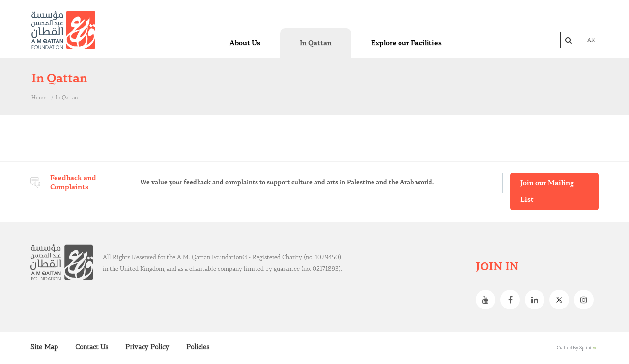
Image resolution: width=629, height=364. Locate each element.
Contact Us (92, 347)
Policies (198, 347)
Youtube (488, 300)
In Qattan (67, 98)
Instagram (586, 300)
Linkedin (537, 300)
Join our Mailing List (547, 192)
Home (39, 98)
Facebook (513, 300)
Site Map (44, 347)
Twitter (562, 300)
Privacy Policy (147, 347)
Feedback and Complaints (73, 183)
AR (591, 40)
